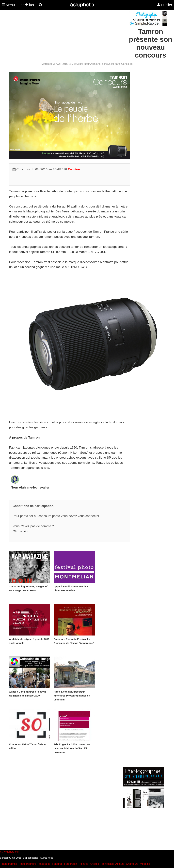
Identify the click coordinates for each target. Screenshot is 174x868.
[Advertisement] (67, 34)
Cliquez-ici (20, 531)
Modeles (145, 864)
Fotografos (44, 864)
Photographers (27, 864)
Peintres (84, 864)
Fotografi (57, 864)
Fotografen (71, 864)
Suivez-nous (47, 858)
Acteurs (120, 864)
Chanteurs (132, 864)
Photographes (9, 864)
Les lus (26, 5)
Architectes (107, 864)
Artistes (94, 864)
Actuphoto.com (11, 852)
